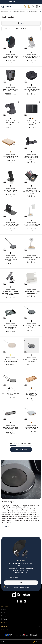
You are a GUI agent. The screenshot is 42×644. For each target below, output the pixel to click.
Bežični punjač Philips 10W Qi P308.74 (31, 327)
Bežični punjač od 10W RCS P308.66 (11, 394)
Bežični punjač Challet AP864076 (10, 157)
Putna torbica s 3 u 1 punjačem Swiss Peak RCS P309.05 (32, 192)
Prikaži (5, 29)
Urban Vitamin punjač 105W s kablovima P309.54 (11, 90)
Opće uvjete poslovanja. (23, 587)
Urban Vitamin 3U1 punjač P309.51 (10, 124)
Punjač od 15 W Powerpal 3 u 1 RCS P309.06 (11, 191)
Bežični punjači (10, 54)
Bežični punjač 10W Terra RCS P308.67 (31, 361)
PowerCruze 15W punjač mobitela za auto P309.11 (11, 57)
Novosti (4, 616)
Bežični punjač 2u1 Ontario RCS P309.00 (31, 258)
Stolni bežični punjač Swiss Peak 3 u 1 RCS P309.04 (10, 225)
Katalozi (4, 619)
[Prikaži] (11, 29)
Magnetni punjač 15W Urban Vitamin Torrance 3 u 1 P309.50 (31, 158)
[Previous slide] (2, 2)
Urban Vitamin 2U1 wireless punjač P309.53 (31, 90)
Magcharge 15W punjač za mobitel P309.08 (31, 57)
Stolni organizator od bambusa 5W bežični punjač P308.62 (32, 395)
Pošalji (21, 583)
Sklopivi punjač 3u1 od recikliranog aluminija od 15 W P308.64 (11, 293)
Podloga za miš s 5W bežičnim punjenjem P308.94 (10, 327)
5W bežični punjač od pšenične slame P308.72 (10, 361)
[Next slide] (40, 2)
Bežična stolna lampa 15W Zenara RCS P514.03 (31, 225)
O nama (4, 610)
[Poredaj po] (28, 29)
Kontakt (4, 613)
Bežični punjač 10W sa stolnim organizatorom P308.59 (11, 429)
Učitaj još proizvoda (21, 449)
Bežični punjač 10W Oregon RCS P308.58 (31, 428)
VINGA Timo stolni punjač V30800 (31, 124)
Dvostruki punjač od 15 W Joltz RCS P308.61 (31, 292)
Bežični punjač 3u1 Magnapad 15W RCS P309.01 (10, 259)
